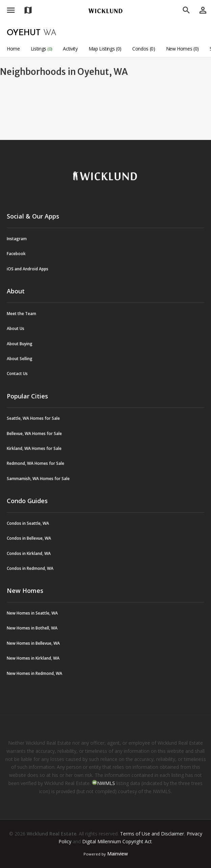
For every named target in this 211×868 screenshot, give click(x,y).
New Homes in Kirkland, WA (33, 658)
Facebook (16, 254)
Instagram (17, 239)
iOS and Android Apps (28, 269)
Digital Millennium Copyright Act (117, 841)
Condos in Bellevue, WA (29, 538)
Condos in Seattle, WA (28, 523)
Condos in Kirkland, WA (29, 553)
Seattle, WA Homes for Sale (33, 418)
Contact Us (17, 374)
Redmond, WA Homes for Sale (36, 463)
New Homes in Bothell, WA (32, 628)
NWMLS (106, 783)
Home (13, 49)
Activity (70, 49)
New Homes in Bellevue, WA (33, 643)
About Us (16, 328)
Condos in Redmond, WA (30, 568)
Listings (42, 49)
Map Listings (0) (105, 49)
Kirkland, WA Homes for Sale (34, 448)
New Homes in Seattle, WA (32, 613)
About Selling (20, 359)
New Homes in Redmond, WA (34, 673)
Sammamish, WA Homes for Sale (38, 479)
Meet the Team (21, 314)
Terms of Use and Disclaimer (152, 834)
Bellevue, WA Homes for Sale (34, 433)
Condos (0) (144, 49)
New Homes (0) (182, 49)
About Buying (20, 344)
